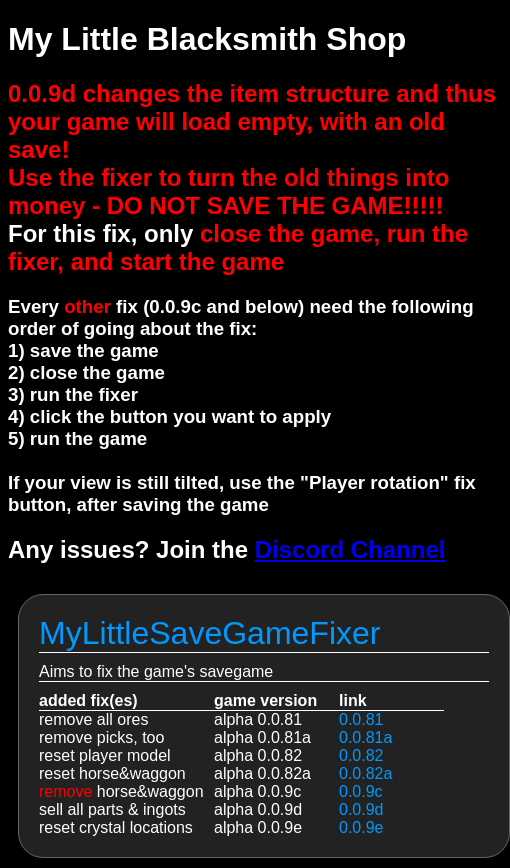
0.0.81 (361, 719)
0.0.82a (365, 773)
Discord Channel (350, 549)
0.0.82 (361, 755)
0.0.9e (361, 827)
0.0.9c (361, 791)
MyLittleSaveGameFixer (209, 633)
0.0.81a (365, 737)
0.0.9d (361, 809)
